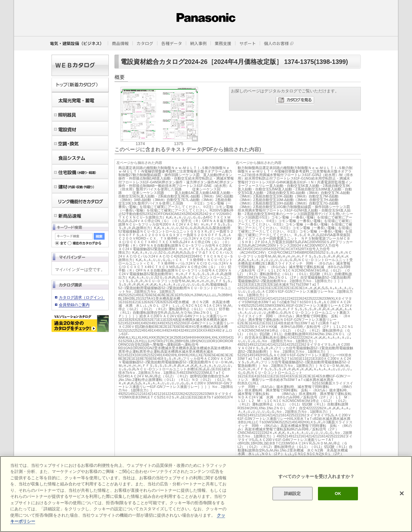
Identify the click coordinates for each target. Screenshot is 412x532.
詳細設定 (293, 493)
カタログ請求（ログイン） (82, 297)
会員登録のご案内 (74, 305)
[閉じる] (402, 493)
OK (338, 493)
